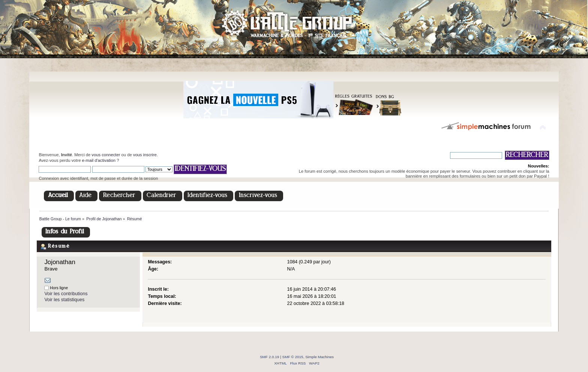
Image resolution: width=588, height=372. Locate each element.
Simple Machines (319, 357)
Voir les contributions (66, 294)
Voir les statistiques (64, 300)
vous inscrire (145, 155)
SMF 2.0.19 (270, 357)
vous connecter (106, 155)
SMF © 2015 (293, 357)
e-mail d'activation (99, 160)
